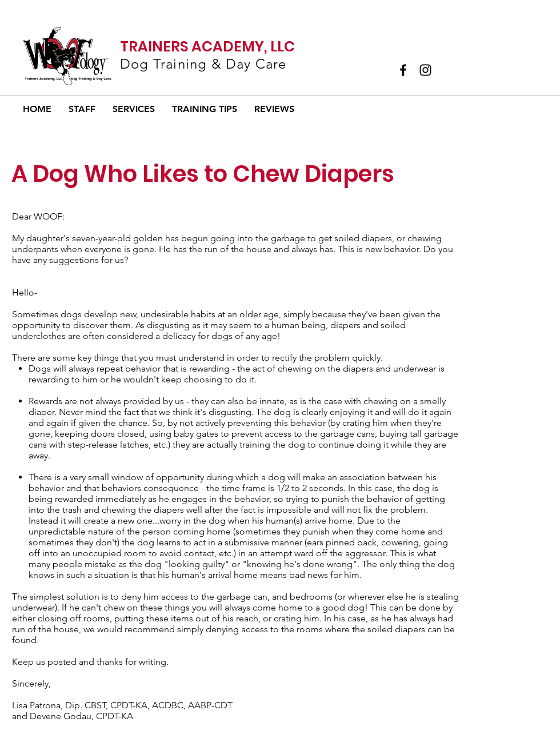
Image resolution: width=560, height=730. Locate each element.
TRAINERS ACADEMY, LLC (207, 47)
